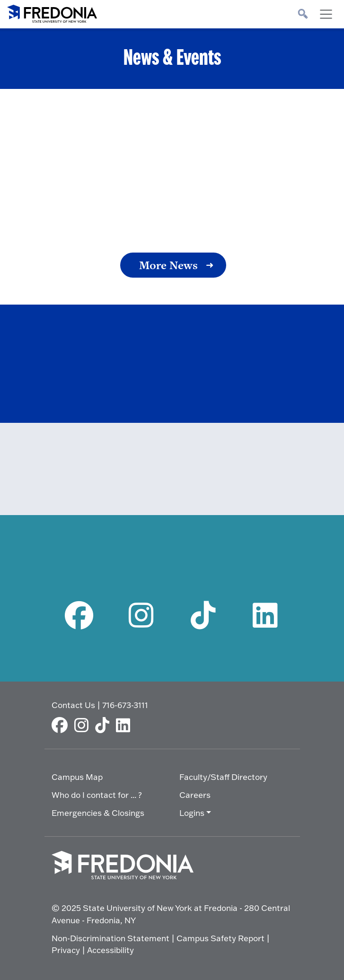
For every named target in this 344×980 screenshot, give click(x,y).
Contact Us (73, 705)
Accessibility (110, 950)
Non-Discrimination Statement (110, 938)
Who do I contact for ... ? (97, 795)
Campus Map (77, 777)
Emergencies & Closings (98, 813)
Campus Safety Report (221, 938)
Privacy (66, 950)
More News (168, 265)
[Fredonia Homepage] (52, 12)
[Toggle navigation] (326, 14)
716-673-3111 (125, 705)
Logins (192, 813)
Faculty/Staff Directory (223, 777)
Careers (195, 795)
